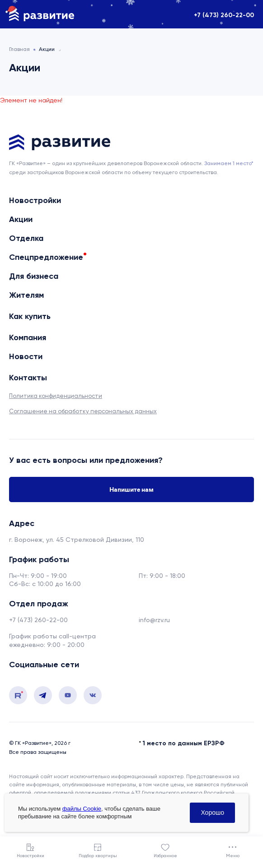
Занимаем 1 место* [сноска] (229, 163)
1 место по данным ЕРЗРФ (184, 743)
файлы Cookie (82, 809)
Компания (28, 337)
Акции (21, 219)
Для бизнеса (34, 276)
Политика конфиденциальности (56, 396)
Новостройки (35, 200)
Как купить (30, 316)
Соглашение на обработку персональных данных (83, 411)
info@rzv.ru (154, 620)
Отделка (26, 238)
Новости (26, 356)
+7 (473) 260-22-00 (224, 15)
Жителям (26, 295)
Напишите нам (131, 489)
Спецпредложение (46, 257)
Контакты (28, 378)
